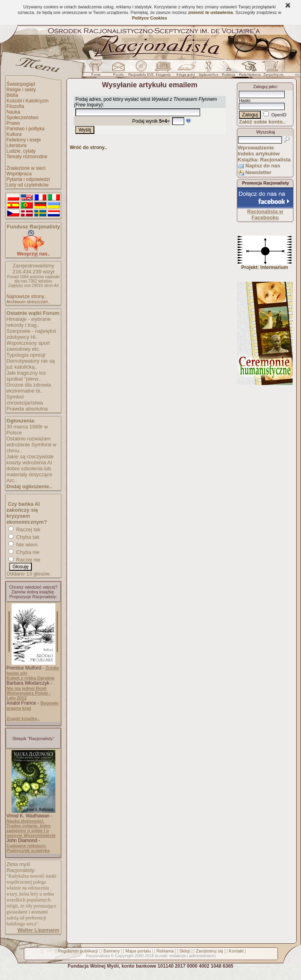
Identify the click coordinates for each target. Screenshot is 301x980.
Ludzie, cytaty (21, 151)
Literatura (17, 145)
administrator (202, 956)
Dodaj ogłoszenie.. (29, 486)
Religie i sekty (21, 90)
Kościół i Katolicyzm (27, 101)
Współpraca (19, 174)
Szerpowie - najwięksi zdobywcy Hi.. (31, 334)
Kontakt (236, 951)
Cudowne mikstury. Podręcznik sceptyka (28, 848)
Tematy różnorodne (27, 157)
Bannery (112, 951)
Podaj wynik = (151, 121)
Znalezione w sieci (26, 168)
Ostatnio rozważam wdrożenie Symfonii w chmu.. (31, 445)
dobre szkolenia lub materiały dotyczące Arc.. (29, 474)
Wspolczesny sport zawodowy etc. (28, 346)
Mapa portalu (138, 951)
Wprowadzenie (256, 148)
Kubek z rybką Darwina (30, 678)
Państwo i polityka (25, 129)
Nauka (13, 112)
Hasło (244, 100)
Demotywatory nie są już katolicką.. (30, 364)
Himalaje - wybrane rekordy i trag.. (28, 322)
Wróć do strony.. (88, 147)
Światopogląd (21, 84)
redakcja (178, 956)
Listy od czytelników (27, 185)
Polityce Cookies (149, 18)
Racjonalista (98, 956)
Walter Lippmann (38, 930)
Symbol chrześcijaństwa (25, 400)
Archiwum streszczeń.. (28, 302)
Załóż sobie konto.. (262, 122)
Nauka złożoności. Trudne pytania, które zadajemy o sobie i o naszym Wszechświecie (31, 828)
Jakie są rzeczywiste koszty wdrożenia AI (30, 460)
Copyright (124, 956)
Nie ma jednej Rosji (26, 688)
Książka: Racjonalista (264, 160)
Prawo (13, 123)
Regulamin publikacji (78, 951)
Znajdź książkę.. (23, 719)
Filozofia (15, 106)
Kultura (14, 134)
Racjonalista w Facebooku (265, 214)
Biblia (12, 95)
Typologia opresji (26, 355)
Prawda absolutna (27, 409)
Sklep (185, 951)
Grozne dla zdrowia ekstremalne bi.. (29, 388)
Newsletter (258, 172)
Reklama (165, 951)
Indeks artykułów (259, 154)
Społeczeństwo (22, 118)
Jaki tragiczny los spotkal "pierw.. (26, 376)
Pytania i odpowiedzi (28, 179)
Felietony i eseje (24, 140)
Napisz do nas (263, 166)
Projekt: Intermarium (265, 265)
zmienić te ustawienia (210, 12)
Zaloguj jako (265, 86)
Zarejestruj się (210, 951)
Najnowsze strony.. (26, 297)
